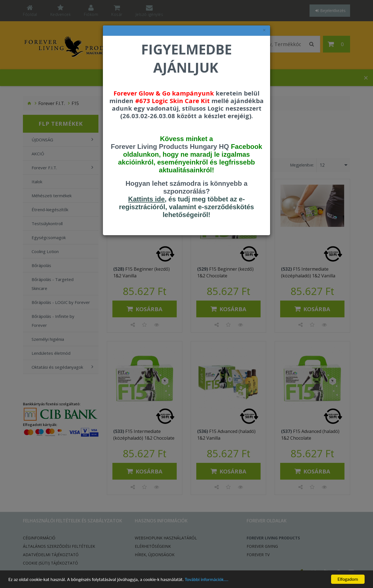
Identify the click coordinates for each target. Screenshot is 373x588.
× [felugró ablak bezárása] (264, 30)
